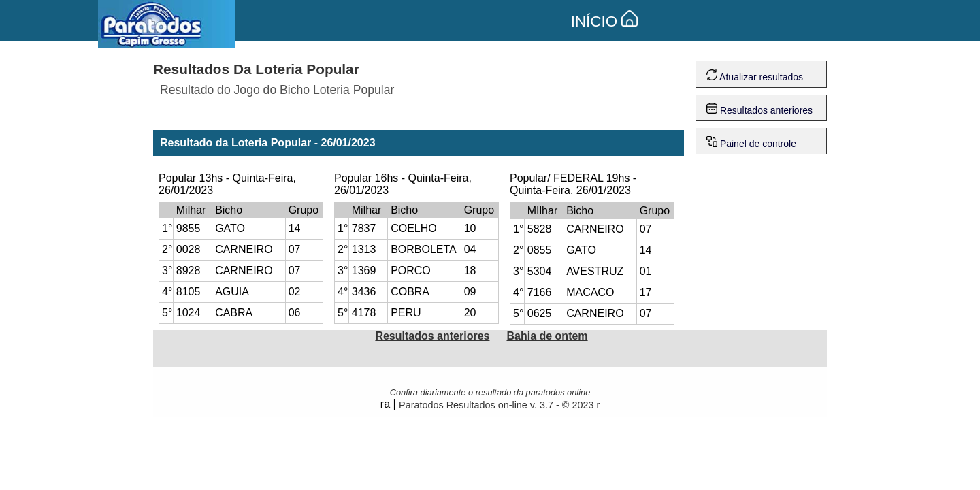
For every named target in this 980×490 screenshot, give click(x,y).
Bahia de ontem (547, 336)
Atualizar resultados (755, 74)
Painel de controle (751, 141)
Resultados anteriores (759, 107)
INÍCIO (605, 21)
